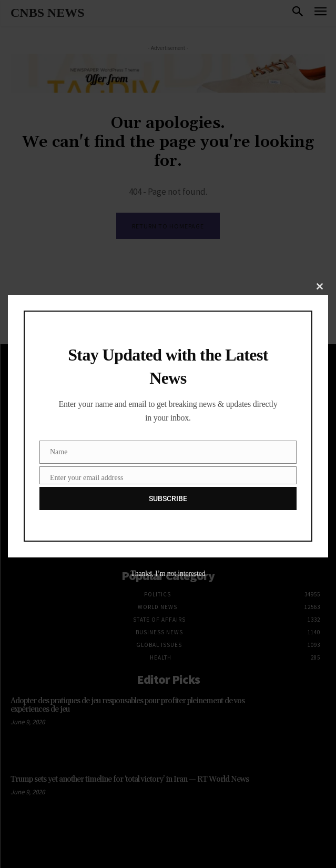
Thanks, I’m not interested (168, 573)
